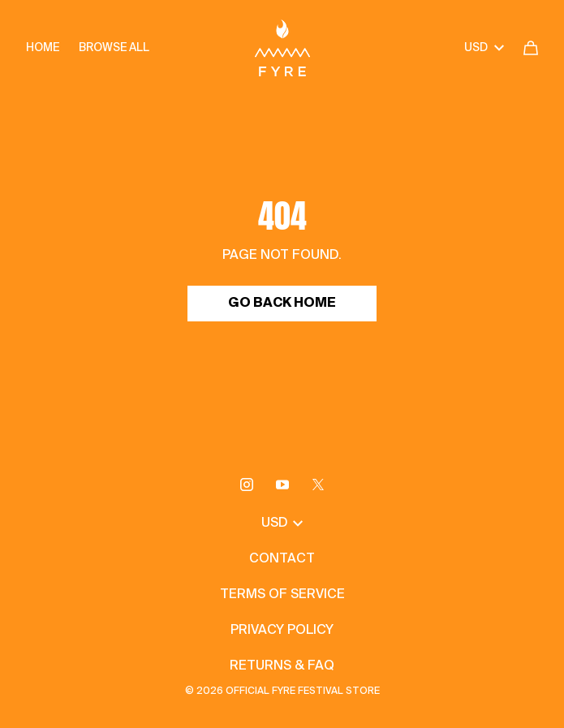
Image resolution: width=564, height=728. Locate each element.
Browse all (114, 48)
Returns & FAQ (282, 666)
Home (43, 48)
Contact (282, 559)
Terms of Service (282, 595)
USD (484, 48)
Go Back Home (282, 304)
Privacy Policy (282, 631)
